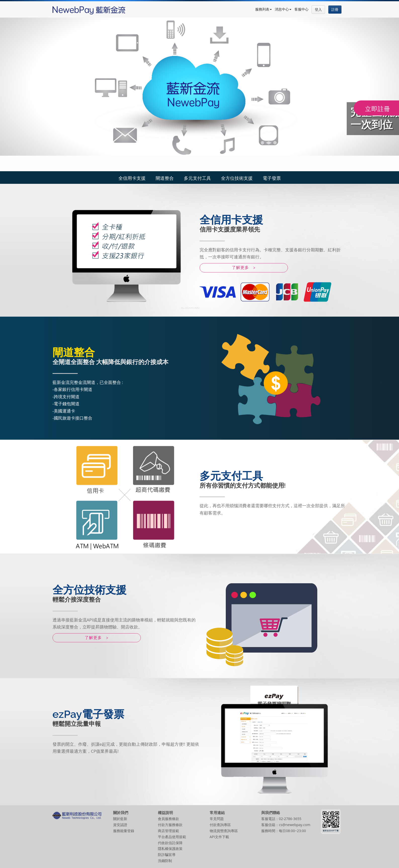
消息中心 (283, 9)
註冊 (335, 9)
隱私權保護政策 (170, 849)
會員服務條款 (168, 819)
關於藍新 (120, 819)
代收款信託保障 (170, 843)
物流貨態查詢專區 (224, 831)
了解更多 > (244, 268)
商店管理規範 (168, 831)
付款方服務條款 (170, 825)
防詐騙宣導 (167, 855)
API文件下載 (219, 837)
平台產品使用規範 (172, 837)
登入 (318, 9)
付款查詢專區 (220, 825)
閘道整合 (165, 178)
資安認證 (120, 825)
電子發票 (272, 178)
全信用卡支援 (132, 178)
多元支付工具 (197, 178)
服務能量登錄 (124, 831)
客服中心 (301, 9)
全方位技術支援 (237, 178)
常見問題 (217, 819)
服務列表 (263, 9)
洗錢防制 (165, 861)
